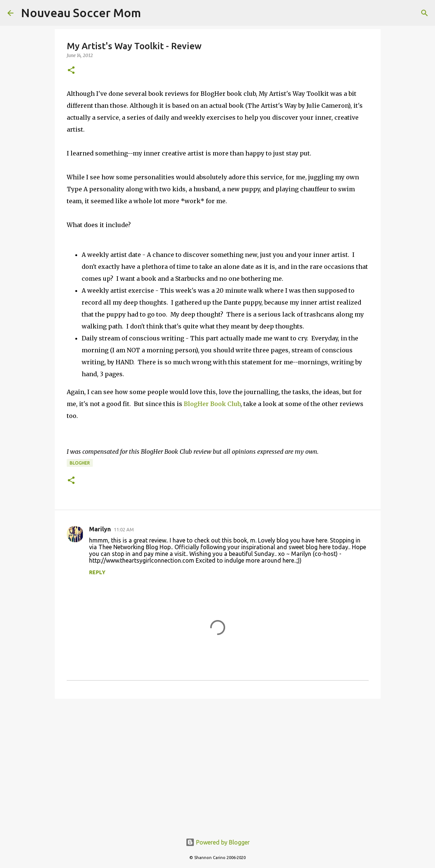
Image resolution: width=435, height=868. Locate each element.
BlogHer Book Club (212, 404)
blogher (80, 463)
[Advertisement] (218, 762)
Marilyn (100, 529)
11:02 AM (124, 529)
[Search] (425, 13)
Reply (97, 572)
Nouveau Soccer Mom (81, 13)
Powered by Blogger (218, 842)
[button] (71, 71)
